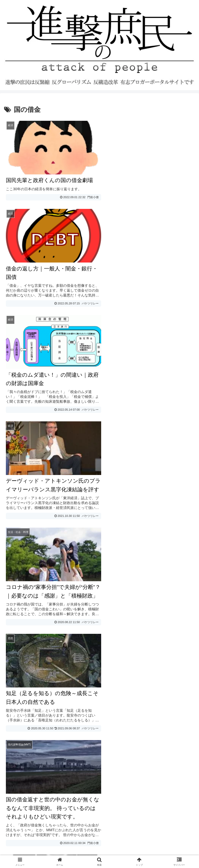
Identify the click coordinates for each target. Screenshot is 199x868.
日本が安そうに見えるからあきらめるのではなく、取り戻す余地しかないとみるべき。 (86, 611)
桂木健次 (168, 643)
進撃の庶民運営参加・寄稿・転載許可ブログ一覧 (52, 834)
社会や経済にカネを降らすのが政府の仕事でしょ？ (53, 631)
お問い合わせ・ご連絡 (28, 794)
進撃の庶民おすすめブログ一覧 (36, 824)
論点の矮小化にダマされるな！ (35, 598)
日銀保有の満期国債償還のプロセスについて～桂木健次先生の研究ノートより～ (80, 643)
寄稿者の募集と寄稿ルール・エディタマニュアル (52, 814)
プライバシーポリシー (28, 804)
